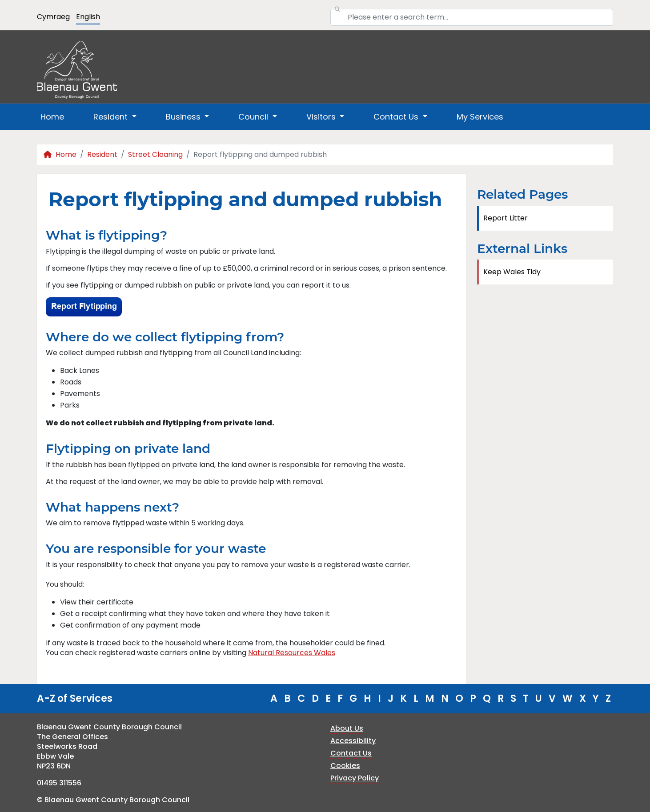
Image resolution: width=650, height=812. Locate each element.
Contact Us (351, 753)
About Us (347, 728)
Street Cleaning (155, 154)
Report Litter (506, 218)
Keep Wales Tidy (512, 272)
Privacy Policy (355, 778)
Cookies (345, 766)
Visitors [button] (322, 117)
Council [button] (254, 117)
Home (52, 117)
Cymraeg (53, 17)
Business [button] (184, 117)
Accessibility (353, 741)
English (88, 17)
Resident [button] (112, 117)
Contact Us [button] (397, 117)
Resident (102, 154)
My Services (480, 117)
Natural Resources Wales (292, 653)
